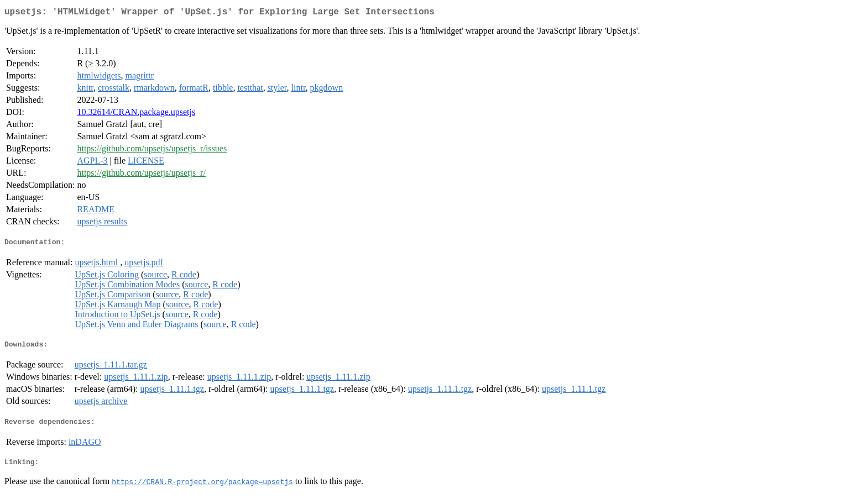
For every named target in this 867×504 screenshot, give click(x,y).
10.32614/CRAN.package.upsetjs (136, 114)
